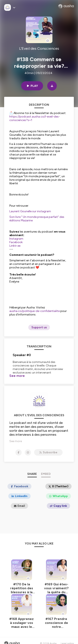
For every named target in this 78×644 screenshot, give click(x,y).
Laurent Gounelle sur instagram (30, 211)
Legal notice (67, 638)
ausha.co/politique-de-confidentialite (35, 311)
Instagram (16, 239)
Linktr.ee (15, 246)
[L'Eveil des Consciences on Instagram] (28, 447)
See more (17, 376)
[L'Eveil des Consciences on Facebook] (19, 447)
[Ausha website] (66, 6)
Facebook (16, 242)
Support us (39, 327)
